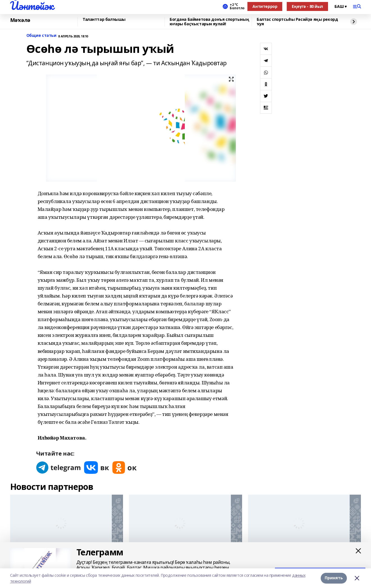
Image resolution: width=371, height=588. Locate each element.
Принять (334, 578)
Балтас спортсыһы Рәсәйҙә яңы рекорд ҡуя (297, 22)
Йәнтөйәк (32, 6)
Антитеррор (265, 6)
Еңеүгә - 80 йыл (307, 6)
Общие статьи (41, 36)
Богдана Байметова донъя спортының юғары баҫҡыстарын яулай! (209, 22)
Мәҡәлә (20, 20)
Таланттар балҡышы (104, 20)
